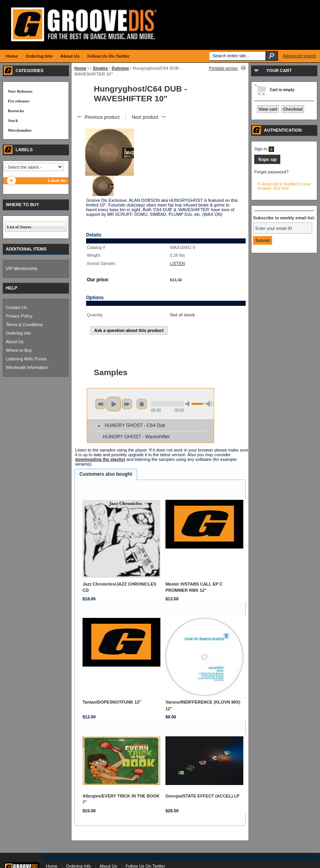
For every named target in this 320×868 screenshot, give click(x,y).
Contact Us (16, 307)
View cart (268, 109)
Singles (100, 68)
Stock (13, 120)
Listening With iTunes (26, 359)
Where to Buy (19, 350)
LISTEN (178, 263)
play (114, 404)
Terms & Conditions (24, 325)
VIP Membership (22, 268)
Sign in (264, 149)
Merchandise (20, 130)
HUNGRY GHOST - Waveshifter (136, 437)
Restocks (16, 111)
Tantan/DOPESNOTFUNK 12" (112, 702)
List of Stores (19, 227)
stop (142, 404)
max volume (209, 404)
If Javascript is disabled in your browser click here (284, 186)
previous (100, 404)
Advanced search (300, 56)
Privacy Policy (19, 316)
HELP (11, 288)
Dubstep (120, 68)
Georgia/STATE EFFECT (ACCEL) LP (202, 796)
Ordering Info (18, 333)
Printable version (223, 68)
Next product (149, 117)
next (127, 404)
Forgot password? (271, 172)
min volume (189, 404)
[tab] (106, 475)
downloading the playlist (100, 459)
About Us (15, 342)
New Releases (20, 91)
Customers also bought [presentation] (106, 474)
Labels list (57, 180)
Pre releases (18, 101)
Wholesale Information (27, 367)
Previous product (98, 117)
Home (80, 68)
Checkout (293, 109)
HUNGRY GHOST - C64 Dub (135, 425)
